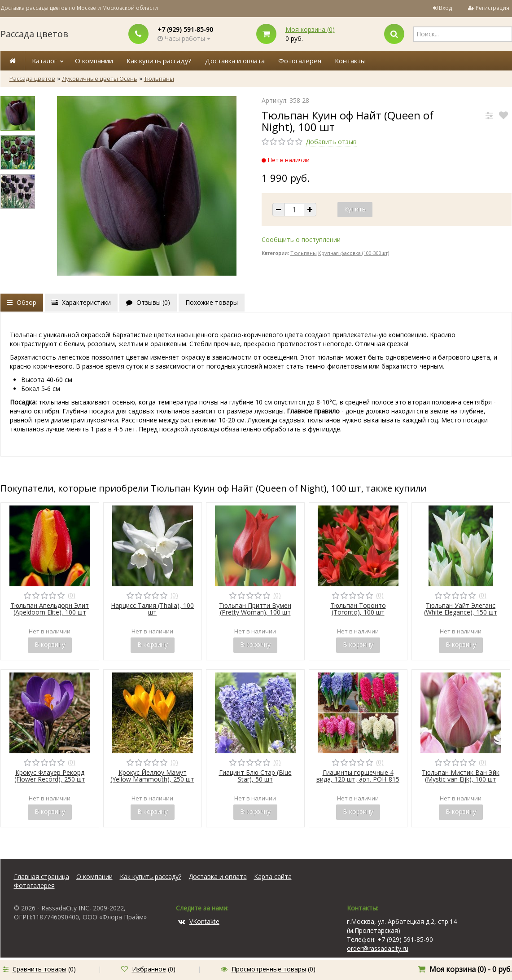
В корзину (50, 644)
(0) (72, 595)
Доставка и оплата (235, 61)
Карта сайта (273, 877)
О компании (94, 61)
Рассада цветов (34, 34)
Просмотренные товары (269, 969)
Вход (445, 8)
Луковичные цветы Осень (100, 79)
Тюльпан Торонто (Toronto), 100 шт (358, 609)
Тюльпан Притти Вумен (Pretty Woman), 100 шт (255, 609)
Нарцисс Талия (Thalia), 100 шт (152, 609)
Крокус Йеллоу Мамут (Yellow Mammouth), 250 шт (152, 776)
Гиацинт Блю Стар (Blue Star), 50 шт (255, 776)
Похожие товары (212, 302)
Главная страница (42, 877)
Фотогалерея (300, 61)
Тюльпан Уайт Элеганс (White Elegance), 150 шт (461, 609)
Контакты (350, 61)
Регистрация (492, 8)
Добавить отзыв (331, 142)
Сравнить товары (39, 969)
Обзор (22, 302)
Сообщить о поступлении (301, 240)
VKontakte (199, 921)
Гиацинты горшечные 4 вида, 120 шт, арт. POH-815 (358, 776)
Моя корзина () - (470, 969)
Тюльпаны (159, 79)
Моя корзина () (310, 29)
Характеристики (81, 302)
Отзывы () (148, 302)
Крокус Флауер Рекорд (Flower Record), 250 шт (50, 776)
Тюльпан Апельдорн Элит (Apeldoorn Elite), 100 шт (50, 609)
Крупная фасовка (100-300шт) (354, 253)
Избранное (149, 969)
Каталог (44, 61)
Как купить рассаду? (159, 61)
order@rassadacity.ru (378, 948)
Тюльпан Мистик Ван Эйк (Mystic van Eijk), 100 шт (461, 776)
